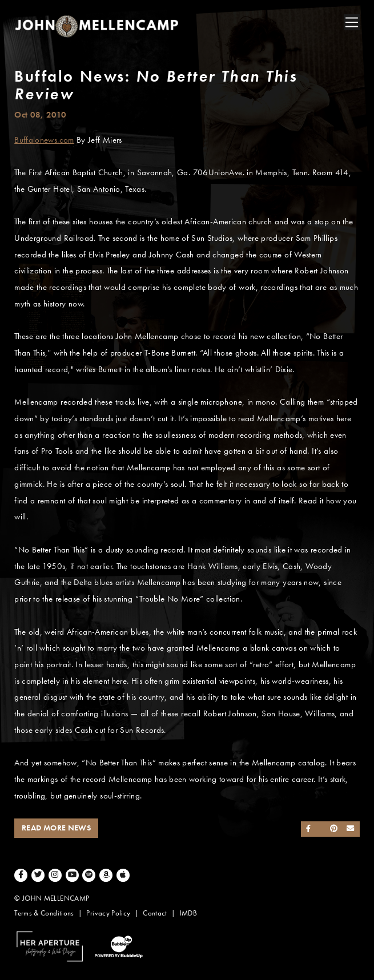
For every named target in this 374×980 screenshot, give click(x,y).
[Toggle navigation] (352, 22)
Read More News (56, 828)
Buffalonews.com (44, 140)
